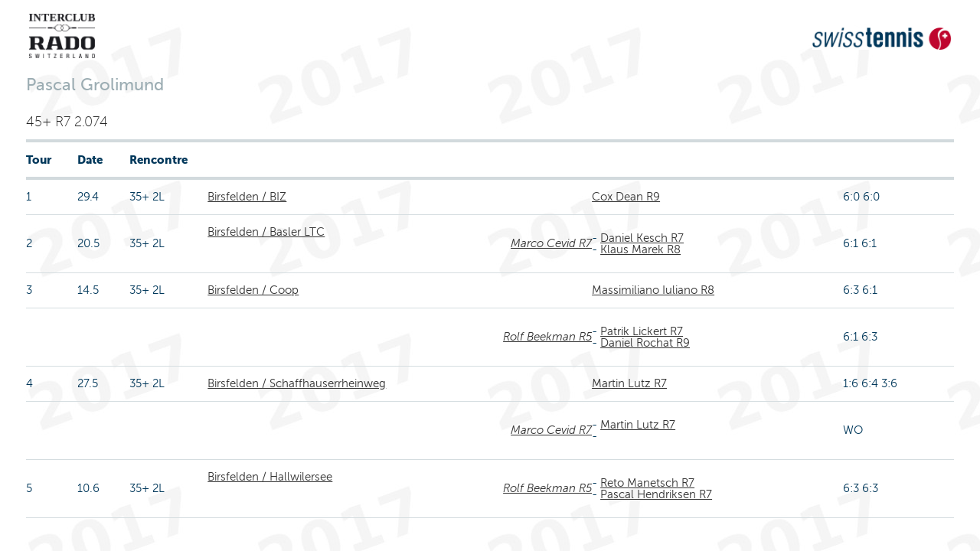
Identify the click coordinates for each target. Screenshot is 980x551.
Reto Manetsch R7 (647, 483)
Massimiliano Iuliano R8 (653, 290)
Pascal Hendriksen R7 (656, 494)
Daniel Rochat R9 (645, 343)
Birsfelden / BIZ (247, 197)
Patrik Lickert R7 (642, 331)
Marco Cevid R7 (551, 243)
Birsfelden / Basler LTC (266, 232)
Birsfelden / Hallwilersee (270, 477)
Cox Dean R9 (626, 197)
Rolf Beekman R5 (547, 337)
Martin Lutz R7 (629, 383)
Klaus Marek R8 (640, 249)
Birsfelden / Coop (253, 290)
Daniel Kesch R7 (642, 238)
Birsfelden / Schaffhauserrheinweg (297, 383)
